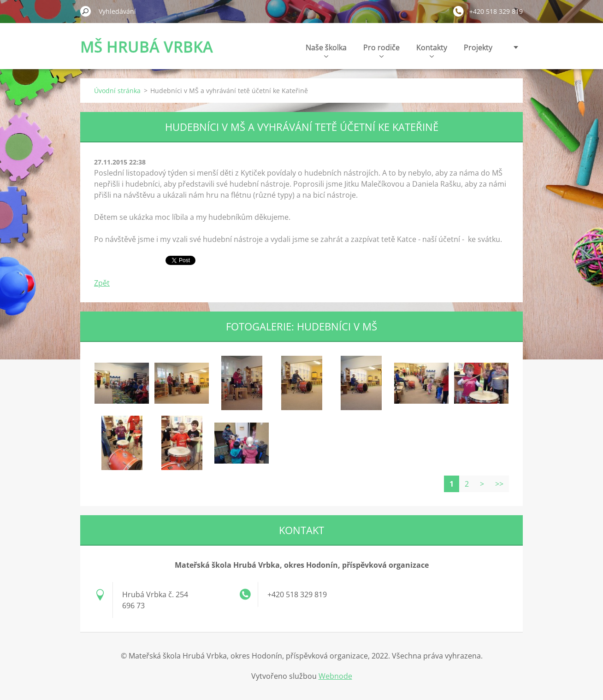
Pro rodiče (381, 50)
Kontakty (432, 50)
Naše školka (326, 50)
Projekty (478, 47)
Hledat (86, 11)
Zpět (102, 283)
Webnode (335, 676)
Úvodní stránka (117, 91)
